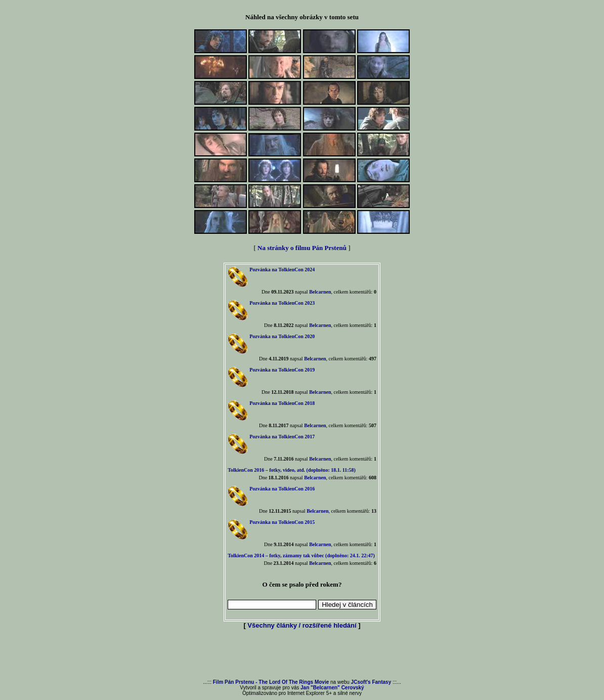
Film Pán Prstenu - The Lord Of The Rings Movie (271, 682)
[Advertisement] (302, 655)
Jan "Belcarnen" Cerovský (332, 688)
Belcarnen (320, 292)
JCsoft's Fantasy (371, 682)
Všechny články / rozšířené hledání (302, 625)
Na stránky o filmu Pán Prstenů (302, 248)
